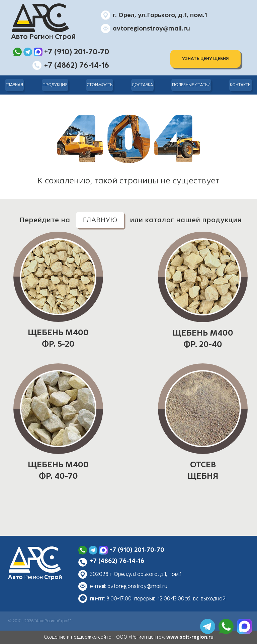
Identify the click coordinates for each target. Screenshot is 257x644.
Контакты (241, 85)
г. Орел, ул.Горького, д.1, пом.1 (160, 15)
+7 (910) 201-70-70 (137, 550)
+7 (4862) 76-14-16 (117, 561)
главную (100, 220)
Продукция (55, 85)
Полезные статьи (191, 85)
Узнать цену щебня (205, 59)
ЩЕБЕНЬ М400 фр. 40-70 (58, 470)
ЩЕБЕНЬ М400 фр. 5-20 (58, 338)
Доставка (142, 85)
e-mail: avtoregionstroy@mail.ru (129, 586)
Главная (14, 85)
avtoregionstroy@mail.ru (151, 28)
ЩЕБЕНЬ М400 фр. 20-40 (203, 339)
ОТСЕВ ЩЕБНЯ (203, 470)
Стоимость (100, 85)
